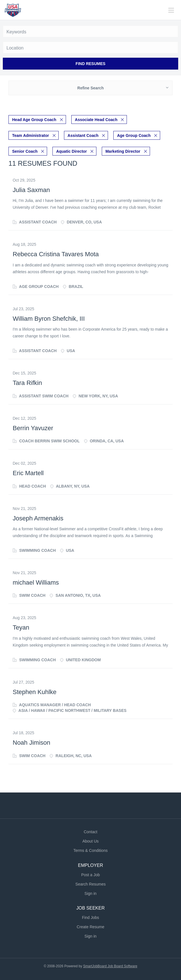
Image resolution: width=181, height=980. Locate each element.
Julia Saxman (31, 190)
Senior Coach (25, 151)
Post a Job (90, 875)
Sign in (91, 893)
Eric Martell (28, 473)
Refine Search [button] (90, 88)
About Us (90, 841)
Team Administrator (31, 135)
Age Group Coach (134, 135)
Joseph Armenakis (38, 518)
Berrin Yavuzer (33, 428)
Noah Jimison (31, 743)
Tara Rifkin (27, 383)
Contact (90, 832)
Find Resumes (90, 64)
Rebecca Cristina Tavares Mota (56, 254)
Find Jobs (91, 917)
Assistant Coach (83, 135)
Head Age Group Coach (34, 120)
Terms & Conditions (90, 850)
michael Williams (36, 582)
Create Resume (90, 927)
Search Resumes (90, 884)
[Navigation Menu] (171, 10)
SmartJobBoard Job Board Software (110, 966)
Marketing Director (123, 151)
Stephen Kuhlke (35, 692)
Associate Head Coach (96, 120)
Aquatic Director (71, 151)
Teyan (21, 627)
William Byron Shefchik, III (49, 319)
